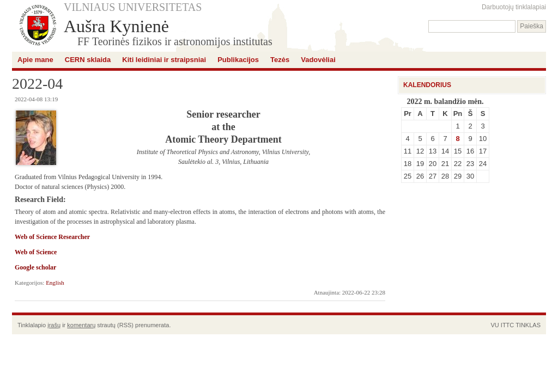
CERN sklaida (88, 60)
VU (495, 325)
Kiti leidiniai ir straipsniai (164, 60)
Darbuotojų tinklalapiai (514, 7)
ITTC (507, 325)
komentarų (81, 325)
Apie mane (35, 60)
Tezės (280, 60)
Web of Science (36, 252)
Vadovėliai (318, 60)
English (55, 283)
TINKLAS (528, 325)
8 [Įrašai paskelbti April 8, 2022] (457, 139)
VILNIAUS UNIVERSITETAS (133, 7)
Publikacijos (238, 60)
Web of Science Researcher (52, 237)
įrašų (54, 325)
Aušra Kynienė (116, 26)
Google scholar (35, 267)
